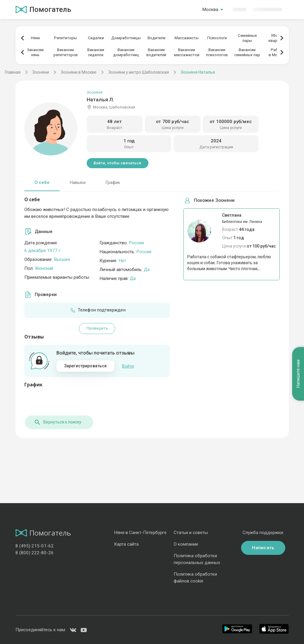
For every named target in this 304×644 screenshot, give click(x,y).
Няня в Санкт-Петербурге (140, 532)
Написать (263, 547)
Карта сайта (126, 544)
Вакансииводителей (156, 52)
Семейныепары (247, 38)
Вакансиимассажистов (187, 52)
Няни (35, 38)
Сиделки (96, 38)
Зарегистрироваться (85, 366)
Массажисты (187, 38)
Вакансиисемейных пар (247, 52)
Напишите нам (298, 360)
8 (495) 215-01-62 (35, 546)
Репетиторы (65, 38)
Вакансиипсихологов (217, 52)
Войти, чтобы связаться (118, 163)
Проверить (97, 328)
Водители (156, 38)
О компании (186, 544)
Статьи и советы (191, 532)
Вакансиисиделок (96, 52)
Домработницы (126, 38)
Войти (128, 366)
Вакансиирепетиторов (66, 52)
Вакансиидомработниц (126, 52)
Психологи (217, 38)
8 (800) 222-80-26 (35, 552)
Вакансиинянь (35, 52)
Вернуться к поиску (57, 422)
